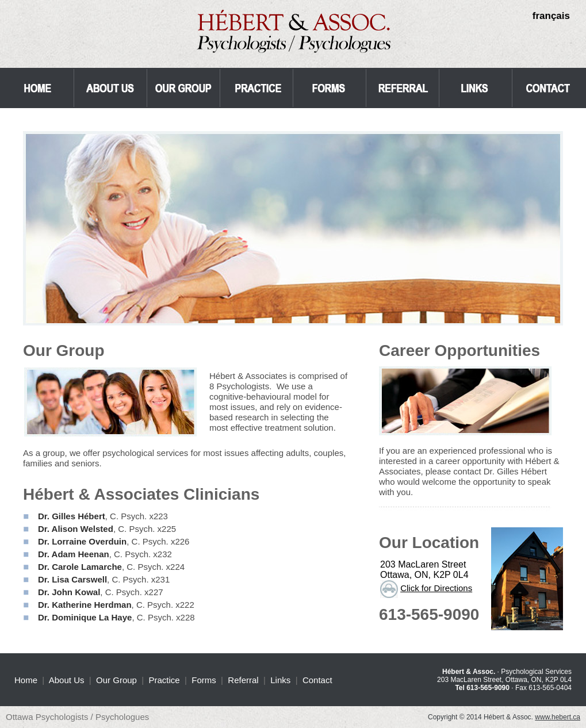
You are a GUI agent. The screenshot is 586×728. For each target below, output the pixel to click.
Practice (164, 680)
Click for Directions (436, 588)
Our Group (116, 680)
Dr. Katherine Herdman (85, 605)
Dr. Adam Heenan (74, 554)
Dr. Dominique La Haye (85, 617)
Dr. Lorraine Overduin (82, 541)
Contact (317, 680)
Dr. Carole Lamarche (80, 567)
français (551, 16)
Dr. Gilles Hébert (72, 516)
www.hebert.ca (558, 717)
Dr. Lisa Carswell (72, 579)
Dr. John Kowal (69, 592)
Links (280, 680)
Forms (204, 680)
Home (26, 680)
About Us (67, 680)
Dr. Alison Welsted (76, 529)
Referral (243, 680)
